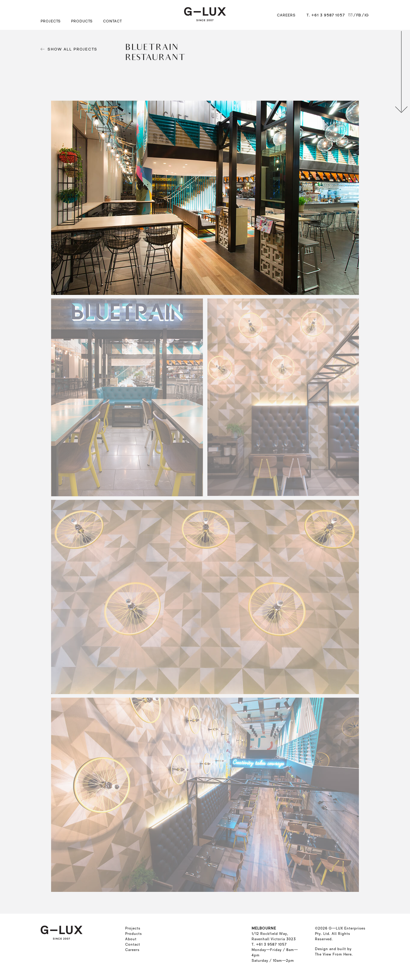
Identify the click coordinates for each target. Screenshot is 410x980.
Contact (113, 21)
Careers (286, 15)
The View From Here (333, 954)
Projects (133, 928)
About (131, 939)
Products (134, 934)
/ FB (357, 15)
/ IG (365, 15)
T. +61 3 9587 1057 (326, 15)
